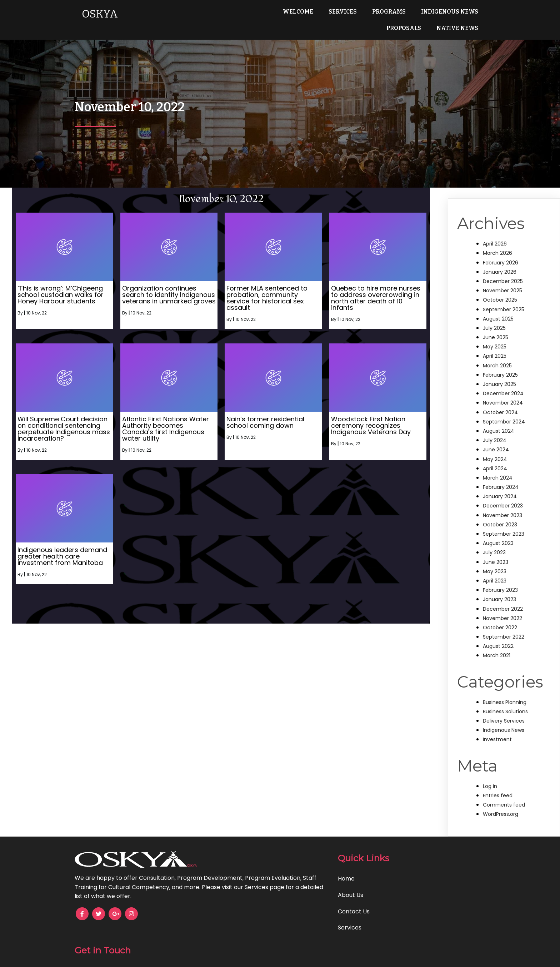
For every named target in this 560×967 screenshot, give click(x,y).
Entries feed (498, 795)
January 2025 (499, 384)
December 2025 (503, 281)
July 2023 (494, 552)
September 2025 (504, 309)
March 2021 (497, 655)
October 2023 (500, 525)
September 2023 (504, 534)
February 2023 (500, 590)
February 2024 (501, 487)
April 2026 (495, 244)
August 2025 (498, 319)
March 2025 (497, 366)
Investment (497, 739)
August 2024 (499, 431)
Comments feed (504, 805)
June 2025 (496, 337)
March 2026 (497, 253)
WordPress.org (501, 814)
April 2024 (495, 468)
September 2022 (504, 637)
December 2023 (503, 506)
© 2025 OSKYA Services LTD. (280, 957)
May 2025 (495, 347)
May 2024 (495, 459)
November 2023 (502, 515)
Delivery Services (504, 721)
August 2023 (498, 543)
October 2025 (500, 300)
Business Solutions (505, 711)
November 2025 (502, 291)
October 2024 (500, 412)
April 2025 (495, 356)
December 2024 (503, 393)
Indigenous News (504, 730)
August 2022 (498, 646)
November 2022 (502, 618)
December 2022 (503, 609)
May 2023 (495, 571)
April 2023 (495, 581)
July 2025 (494, 328)
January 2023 (499, 599)
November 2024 (503, 403)
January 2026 (500, 272)
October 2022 (500, 628)
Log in (490, 786)
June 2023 (496, 562)
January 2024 (500, 496)
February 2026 (501, 263)
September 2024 (504, 422)
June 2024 (496, 450)
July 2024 (495, 440)
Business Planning (505, 702)
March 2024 (498, 478)
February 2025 (500, 375)
